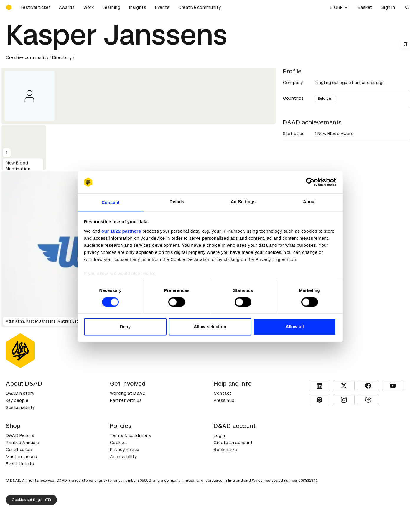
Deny (125, 327)
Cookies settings (31, 500)
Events (162, 7)
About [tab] (309, 202)
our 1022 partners (121, 231)
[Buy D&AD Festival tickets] (35, 7)
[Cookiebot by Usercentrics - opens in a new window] (310, 182)
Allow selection (210, 327)
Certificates (19, 450)
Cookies (118, 443)
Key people (17, 400)
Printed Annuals (23, 443)
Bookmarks (225, 450)
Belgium (325, 98)
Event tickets (20, 464)
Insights (138, 7)
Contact (223, 393)
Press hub (224, 400)
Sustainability (20, 407)
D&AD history (20, 393)
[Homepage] (9, 7)
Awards (67, 7)
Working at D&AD (128, 393)
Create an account (233, 443)
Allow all (295, 327)
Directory (62, 57)
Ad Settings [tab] (243, 202)
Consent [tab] (111, 202)
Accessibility (123, 457)
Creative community (200, 7)
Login (219, 435)
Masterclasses (22, 457)
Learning (111, 7)
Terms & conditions (131, 435)
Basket (365, 7)
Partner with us (126, 400)
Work (89, 7)
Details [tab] (177, 202)
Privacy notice (125, 450)
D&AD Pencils (20, 435)
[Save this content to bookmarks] (405, 44)
